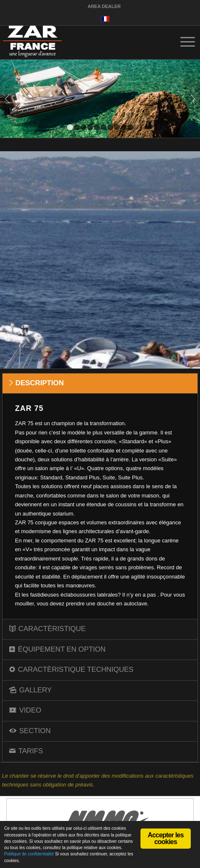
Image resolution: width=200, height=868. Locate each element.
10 (130, 127)
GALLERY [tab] (31, 690)
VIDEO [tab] (25, 710)
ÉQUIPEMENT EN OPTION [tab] (57, 649)
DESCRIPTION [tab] (36, 383)
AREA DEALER (104, 6)
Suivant (193, 99)
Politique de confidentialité (29, 854)
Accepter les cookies (166, 838)
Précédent (7, 99)
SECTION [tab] (30, 731)
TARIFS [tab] (26, 751)
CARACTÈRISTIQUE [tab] (47, 629)
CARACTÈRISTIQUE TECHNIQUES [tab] (71, 669)
